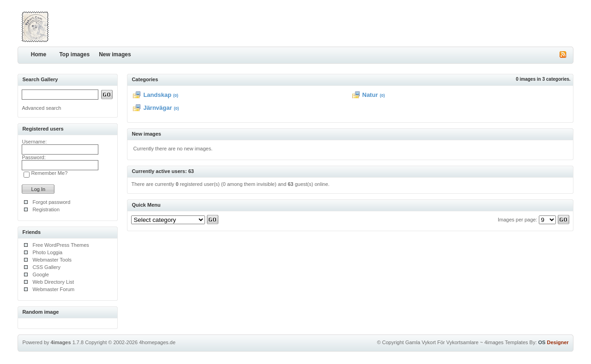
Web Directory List (53, 282)
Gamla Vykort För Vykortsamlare (442, 342)
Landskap (157, 95)
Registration (46, 209)
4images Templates (506, 342)
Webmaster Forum (53, 289)
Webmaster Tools (52, 260)
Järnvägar (157, 108)
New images (115, 54)
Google (40, 274)
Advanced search (41, 108)
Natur (370, 95)
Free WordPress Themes (60, 245)
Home (39, 54)
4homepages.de (157, 342)
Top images (74, 54)
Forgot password (51, 202)
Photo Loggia (47, 252)
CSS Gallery (46, 267)
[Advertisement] (465, 25)
